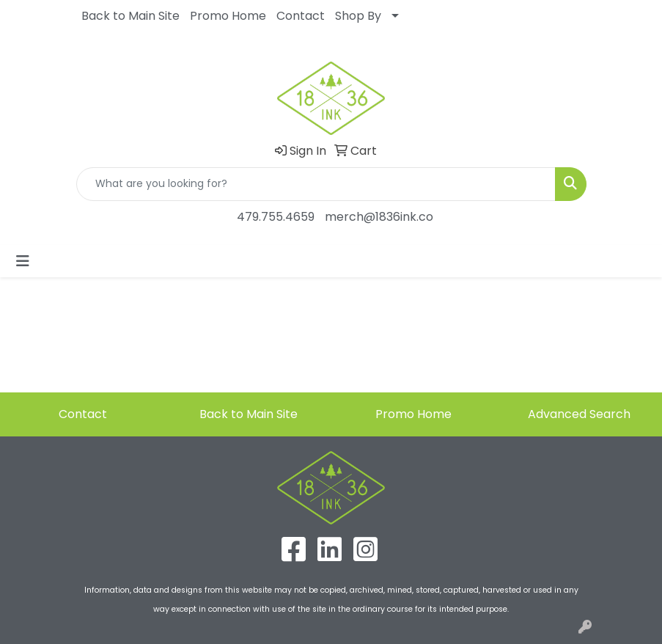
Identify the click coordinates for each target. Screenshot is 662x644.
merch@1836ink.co (379, 217)
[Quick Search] (316, 184)
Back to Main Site (130, 16)
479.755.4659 (276, 217)
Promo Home (228, 16)
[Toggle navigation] (23, 261)
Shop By (358, 16)
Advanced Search (579, 414)
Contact (301, 16)
